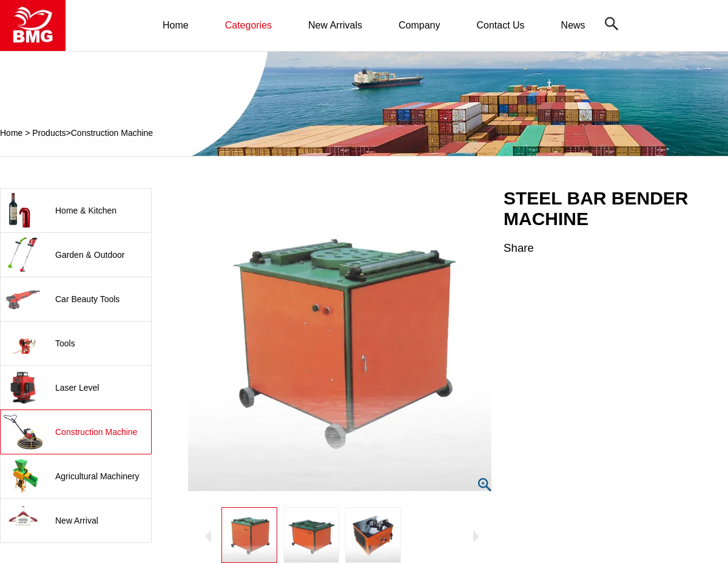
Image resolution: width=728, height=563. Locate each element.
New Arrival (77, 521)
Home (176, 25)
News (573, 25)
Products (49, 133)
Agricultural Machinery (97, 476)
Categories (248, 25)
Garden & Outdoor (90, 255)
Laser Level (77, 388)
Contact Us (500, 25)
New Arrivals (335, 25)
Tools (65, 343)
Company (419, 25)
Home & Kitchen (86, 211)
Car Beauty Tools (87, 299)
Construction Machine (112, 133)
